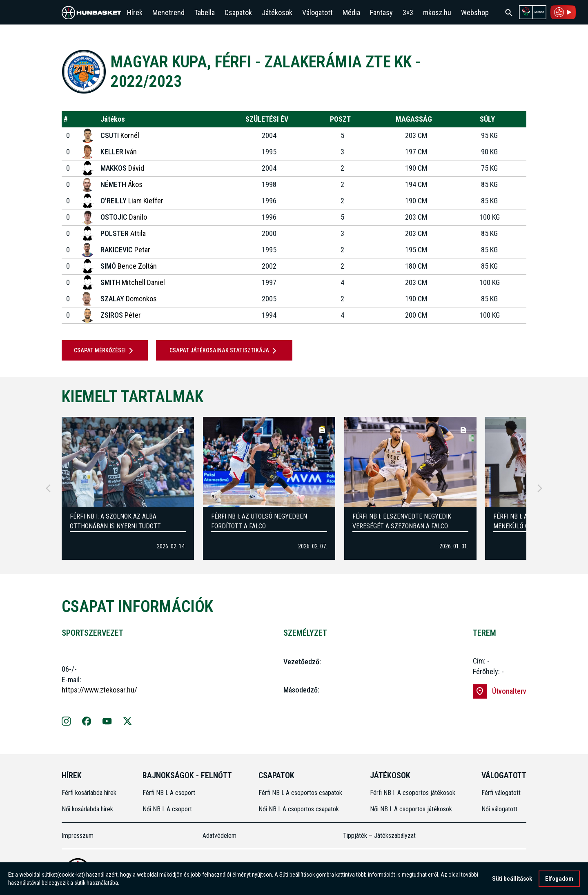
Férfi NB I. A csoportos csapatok (301, 793)
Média (351, 12)
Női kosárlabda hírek (87, 809)
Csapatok (238, 12)
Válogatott (317, 12)
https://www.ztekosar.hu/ (99, 690)
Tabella (205, 12)
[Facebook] (87, 722)
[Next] (540, 488)
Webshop (475, 12)
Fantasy (381, 12)
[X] (128, 722)
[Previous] (48, 488)
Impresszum (78, 836)
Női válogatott (499, 809)
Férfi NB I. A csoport (169, 793)
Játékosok (277, 12)
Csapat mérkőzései (105, 351)
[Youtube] (107, 722)
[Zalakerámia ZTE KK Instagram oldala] (66, 722)
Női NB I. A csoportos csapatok (300, 809)
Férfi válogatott (501, 793)
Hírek (135, 12)
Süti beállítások (512, 879)
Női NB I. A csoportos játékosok (411, 809)
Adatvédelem (219, 836)
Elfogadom (559, 879)
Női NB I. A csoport (167, 809)
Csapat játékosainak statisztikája (224, 351)
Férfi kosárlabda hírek (89, 793)
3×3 (408, 12)
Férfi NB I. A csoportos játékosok (413, 793)
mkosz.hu (437, 12)
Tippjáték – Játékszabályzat (379, 836)
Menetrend (168, 12)
